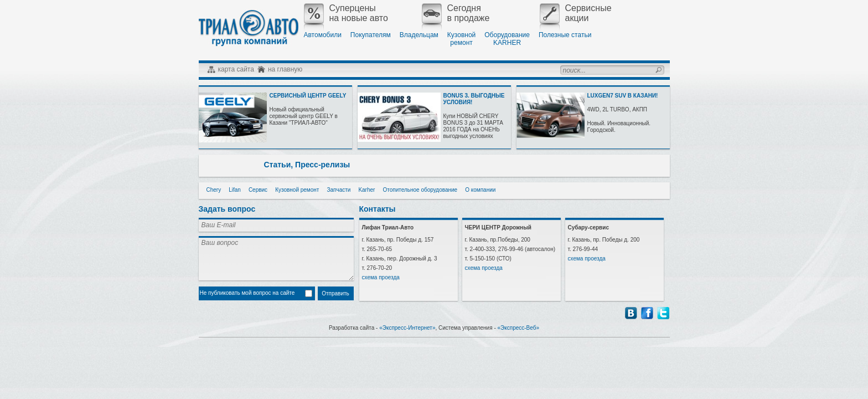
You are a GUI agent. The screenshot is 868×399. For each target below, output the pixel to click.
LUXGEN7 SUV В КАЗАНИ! (623, 96)
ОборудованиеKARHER (507, 39)
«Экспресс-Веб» (519, 328)
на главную (285, 69)
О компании (480, 190)
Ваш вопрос (276, 258)
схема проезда (381, 277)
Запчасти (339, 190)
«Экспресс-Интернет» (407, 328)
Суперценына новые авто (346, 13)
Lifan (235, 190)
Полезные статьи (565, 35)
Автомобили (323, 35)
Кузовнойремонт (461, 39)
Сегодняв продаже (456, 13)
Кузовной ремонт (297, 190)
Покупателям (371, 35)
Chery (214, 190)
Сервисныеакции (576, 13)
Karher (366, 190)
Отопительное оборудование (420, 190)
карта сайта (236, 69)
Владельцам (419, 35)
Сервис (258, 190)
